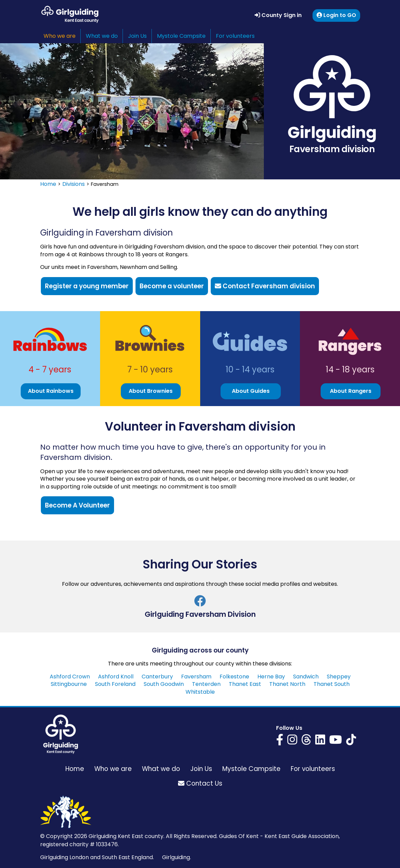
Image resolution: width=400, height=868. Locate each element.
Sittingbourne (69, 684)
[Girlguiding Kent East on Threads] (306, 740)
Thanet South (332, 684)
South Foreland (115, 684)
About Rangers (351, 391)
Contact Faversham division (265, 286)
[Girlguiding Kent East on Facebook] (280, 740)
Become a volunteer (172, 286)
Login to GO (336, 15)
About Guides (251, 391)
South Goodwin (164, 684)
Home (48, 184)
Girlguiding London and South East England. (97, 857)
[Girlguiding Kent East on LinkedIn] (320, 740)
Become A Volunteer (77, 505)
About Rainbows (51, 391)
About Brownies (151, 391)
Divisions (74, 184)
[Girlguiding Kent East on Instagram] (292, 740)
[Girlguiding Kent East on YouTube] (336, 740)
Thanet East (245, 684)
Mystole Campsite (181, 36)
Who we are (60, 36)
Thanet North (287, 684)
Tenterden (206, 684)
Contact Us (200, 783)
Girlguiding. (177, 857)
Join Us (137, 36)
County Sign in (278, 15)
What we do (102, 36)
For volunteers (235, 36)
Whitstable (200, 692)
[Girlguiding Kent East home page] (61, 734)
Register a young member (87, 286)
